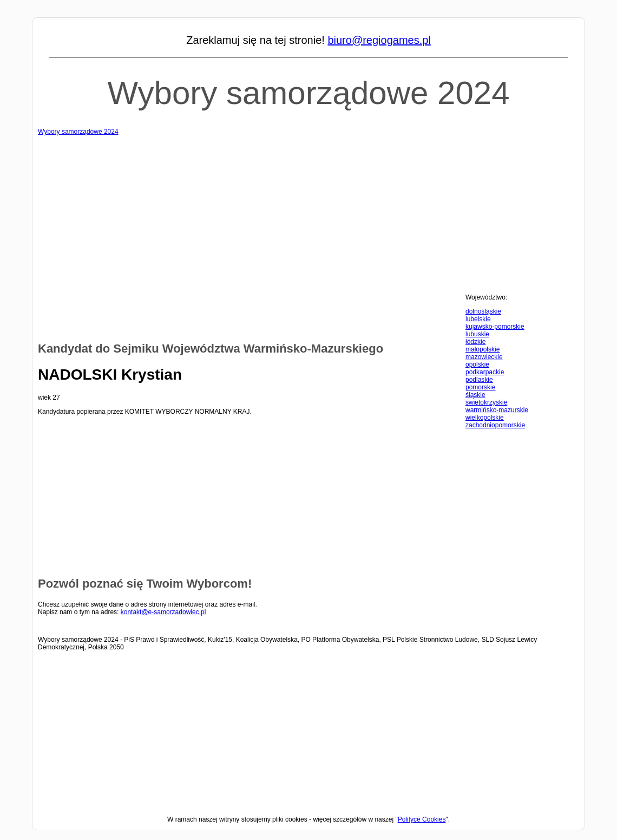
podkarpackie (485, 372)
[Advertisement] (308, 211)
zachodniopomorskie (495, 425)
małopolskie (483, 349)
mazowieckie (484, 357)
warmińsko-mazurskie (497, 410)
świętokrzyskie (486, 402)
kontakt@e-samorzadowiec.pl (163, 612)
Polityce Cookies (422, 819)
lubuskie (477, 334)
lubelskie (478, 319)
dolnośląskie (483, 311)
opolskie (477, 364)
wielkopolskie (485, 418)
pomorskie (480, 387)
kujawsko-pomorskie (495, 327)
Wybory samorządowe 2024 (308, 93)
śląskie (475, 395)
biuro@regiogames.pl (379, 40)
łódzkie (475, 342)
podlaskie (479, 380)
